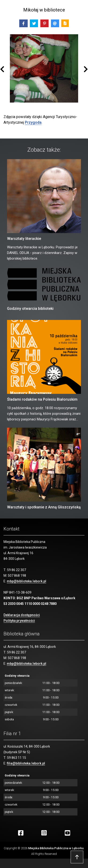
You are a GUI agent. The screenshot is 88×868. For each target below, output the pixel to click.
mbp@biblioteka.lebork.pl (27, 581)
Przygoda (33, 122)
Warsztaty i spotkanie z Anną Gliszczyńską (44, 507)
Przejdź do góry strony (77, 857)
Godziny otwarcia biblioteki (30, 309)
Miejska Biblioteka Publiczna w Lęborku (56, 848)
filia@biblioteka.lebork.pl (26, 763)
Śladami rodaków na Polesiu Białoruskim (42, 399)
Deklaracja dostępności (22, 615)
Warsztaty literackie (24, 239)
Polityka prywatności (19, 621)
